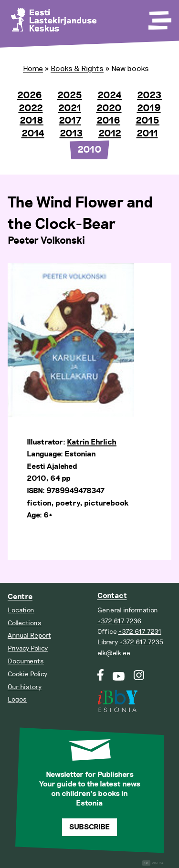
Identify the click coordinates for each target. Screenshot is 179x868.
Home (33, 69)
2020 (109, 108)
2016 (108, 121)
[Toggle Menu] (159, 17)
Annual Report (29, 635)
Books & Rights (77, 69)
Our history (25, 687)
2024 (110, 95)
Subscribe (89, 827)
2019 (149, 108)
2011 (147, 134)
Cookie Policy (27, 674)
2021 (70, 108)
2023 (149, 95)
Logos (17, 699)
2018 (32, 121)
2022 (31, 108)
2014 (33, 134)
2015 (147, 121)
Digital (153, 863)
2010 (89, 150)
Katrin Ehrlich (92, 442)
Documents (26, 661)
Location (21, 610)
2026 (30, 95)
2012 (110, 134)
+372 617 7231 (140, 632)
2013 (71, 134)
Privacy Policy (28, 648)
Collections (25, 623)
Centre (20, 597)
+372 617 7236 (119, 621)
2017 (70, 121)
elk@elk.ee (114, 653)
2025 (70, 95)
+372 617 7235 (141, 642)
